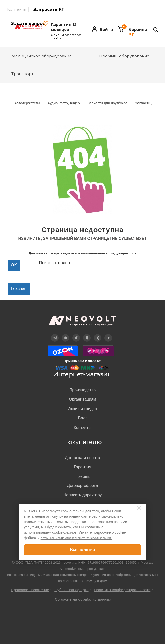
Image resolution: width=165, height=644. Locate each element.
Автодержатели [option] (27, 103)
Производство (82, 390)
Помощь (82, 476)
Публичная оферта (71, 590)
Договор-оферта (82, 486)
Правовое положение (30, 590)
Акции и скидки (82, 409)
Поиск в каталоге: (56, 263)
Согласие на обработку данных (83, 599)
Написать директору (83, 495)
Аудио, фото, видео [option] (64, 103)
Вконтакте (66, 334)
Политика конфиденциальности (122, 590)
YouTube (108, 334)
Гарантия (82, 467)
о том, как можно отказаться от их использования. (76, 538)
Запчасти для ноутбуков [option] (108, 103)
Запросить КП (49, 10)
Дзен (87, 334)
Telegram (55, 334)
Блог (83, 418)
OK (97, 334)
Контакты (17, 9)
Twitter (76, 334)
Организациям (82, 399)
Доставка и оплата (82, 458)
